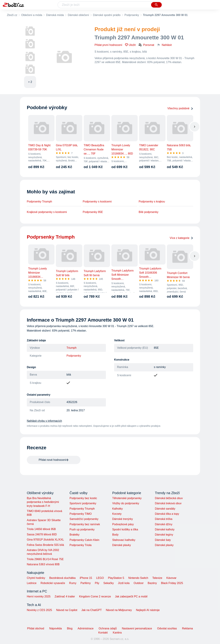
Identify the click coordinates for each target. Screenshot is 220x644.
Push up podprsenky (82, 529)
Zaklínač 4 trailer (65, 596)
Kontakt (103, 633)
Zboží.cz (12, 15)
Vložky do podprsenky (126, 503)
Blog (70, 628)
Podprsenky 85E (93, 212)
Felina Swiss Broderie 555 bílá (45, 545)
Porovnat (146, 45)
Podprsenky (132, 15)
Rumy (73, 583)
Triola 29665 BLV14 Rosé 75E (45, 559)
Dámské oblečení (78, 15)
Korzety (117, 514)
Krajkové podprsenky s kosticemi (47, 212)
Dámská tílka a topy (167, 514)
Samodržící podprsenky (84, 519)
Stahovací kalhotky (124, 540)
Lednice (32, 583)
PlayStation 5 (116, 578)
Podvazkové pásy (123, 524)
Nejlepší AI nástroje (148, 610)
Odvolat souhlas (167, 628)
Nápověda (56, 628)
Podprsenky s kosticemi (97, 202)
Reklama (187, 628)
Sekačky (108, 583)
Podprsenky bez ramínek (85, 524)
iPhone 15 (86, 578)
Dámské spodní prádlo (107, 15)
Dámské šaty (163, 540)
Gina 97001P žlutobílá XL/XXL (45, 540)
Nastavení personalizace (137, 628)
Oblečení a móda (32, 15)
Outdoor (139, 583)
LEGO (100, 578)
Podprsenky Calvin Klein (84, 540)
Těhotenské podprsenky (127, 498)
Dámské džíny (164, 524)
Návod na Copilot (67, 610)
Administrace (86, 628)
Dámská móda (55, 15)
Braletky (74, 535)
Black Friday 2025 (172, 583)
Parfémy (86, 583)
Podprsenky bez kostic (83, 498)
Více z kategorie (181, 238)
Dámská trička (164, 519)
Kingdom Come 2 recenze (95, 596)
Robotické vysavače (53, 583)
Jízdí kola (124, 583)
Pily (97, 583)
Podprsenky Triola (80, 545)
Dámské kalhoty (165, 529)
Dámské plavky (122, 545)
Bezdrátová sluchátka (62, 578)
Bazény (152, 583)
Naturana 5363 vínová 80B (43, 564)
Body (115, 535)
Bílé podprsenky (149, 212)
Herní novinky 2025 (39, 596)
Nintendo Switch (138, 578)
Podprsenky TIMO (81, 514)
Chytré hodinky (36, 578)
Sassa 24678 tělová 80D (42, 534)
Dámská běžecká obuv (169, 498)
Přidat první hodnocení (108, 45)
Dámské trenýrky (123, 519)
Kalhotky (117, 509)
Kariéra (117, 633)
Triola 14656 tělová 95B (41, 529)
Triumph (71, 348)
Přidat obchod (36, 628)
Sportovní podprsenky (83, 503)
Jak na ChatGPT (91, 610)
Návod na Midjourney (119, 610)
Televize (157, 578)
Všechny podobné (180, 108)
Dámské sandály (165, 509)
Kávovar (171, 578)
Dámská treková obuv (168, 503)
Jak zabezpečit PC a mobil (131, 596)
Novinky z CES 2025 (39, 610)
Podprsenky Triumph (39, 202)
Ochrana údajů (108, 628)
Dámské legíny (164, 535)
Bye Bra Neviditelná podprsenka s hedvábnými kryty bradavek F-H (43, 502)
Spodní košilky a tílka (125, 529)
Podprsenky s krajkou (152, 202)
